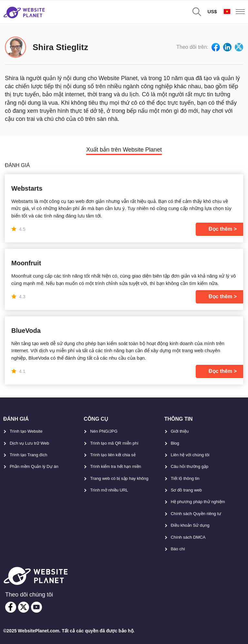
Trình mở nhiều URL (109, 490)
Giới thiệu (180, 431)
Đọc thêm (220, 229)
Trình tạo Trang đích (28, 455)
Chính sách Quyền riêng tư (196, 514)
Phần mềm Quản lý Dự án (34, 466)
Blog (175, 443)
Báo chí (178, 549)
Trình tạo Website (26, 431)
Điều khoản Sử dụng (190, 525)
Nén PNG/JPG (104, 431)
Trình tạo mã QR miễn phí (114, 443)
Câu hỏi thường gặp (190, 466)
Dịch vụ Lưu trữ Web (29, 443)
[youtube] (36, 607)
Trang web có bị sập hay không (119, 478)
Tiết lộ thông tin (185, 478)
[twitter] (24, 607)
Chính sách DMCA (188, 537)
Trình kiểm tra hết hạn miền (116, 466)
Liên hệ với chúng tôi (190, 455)
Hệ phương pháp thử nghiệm (198, 502)
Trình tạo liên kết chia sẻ (113, 455)
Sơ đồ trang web (186, 490)
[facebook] (11, 607)
